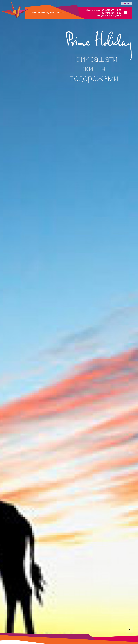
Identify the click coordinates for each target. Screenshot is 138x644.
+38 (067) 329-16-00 (111, 10)
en (127, 3)
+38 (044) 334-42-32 (111, 13)
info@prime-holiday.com (109, 15)
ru (130, 3)
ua (124, 3)
